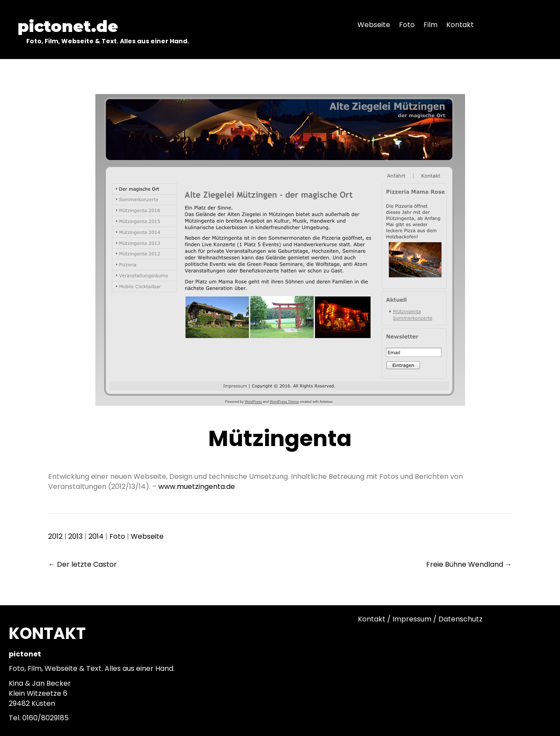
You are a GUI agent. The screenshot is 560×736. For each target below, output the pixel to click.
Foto (117, 536)
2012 (55, 536)
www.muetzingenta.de (197, 487)
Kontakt (372, 619)
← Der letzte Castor (82, 564)
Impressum (412, 619)
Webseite (147, 536)
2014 (96, 536)
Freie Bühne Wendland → (469, 564)
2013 (75, 536)
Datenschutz (460, 619)
